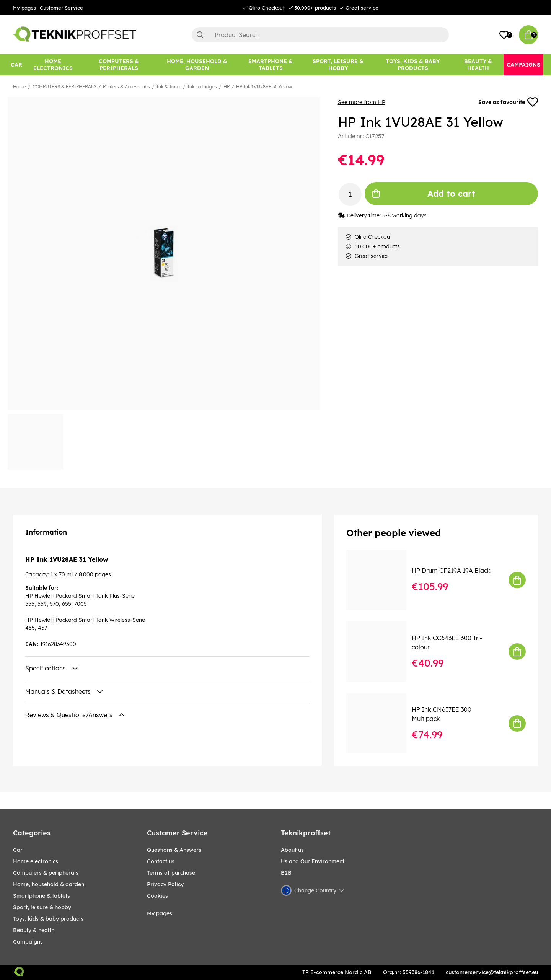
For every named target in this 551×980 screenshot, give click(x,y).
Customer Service (61, 8)
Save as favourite (508, 102)
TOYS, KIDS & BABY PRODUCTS (48, 919)
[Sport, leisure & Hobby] (338, 65)
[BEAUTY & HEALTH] (478, 65)
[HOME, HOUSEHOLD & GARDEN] (197, 65)
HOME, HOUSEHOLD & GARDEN (49, 884)
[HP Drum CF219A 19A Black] (382, 580)
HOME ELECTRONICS (36, 861)
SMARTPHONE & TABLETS (42, 896)
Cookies (157, 896)
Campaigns (28, 942)
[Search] (320, 35)
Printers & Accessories (126, 87)
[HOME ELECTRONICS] (53, 65)
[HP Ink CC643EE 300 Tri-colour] (382, 651)
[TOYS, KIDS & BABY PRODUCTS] (413, 65)
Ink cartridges (202, 87)
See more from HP (362, 102)
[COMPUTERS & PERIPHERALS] (119, 65)
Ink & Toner (169, 87)
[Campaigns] (523, 65)
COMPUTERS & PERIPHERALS (64, 87)
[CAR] (16, 65)
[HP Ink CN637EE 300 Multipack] (382, 723)
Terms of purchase (171, 873)
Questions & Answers (174, 850)
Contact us (161, 861)
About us (292, 850)
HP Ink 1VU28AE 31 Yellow (264, 87)
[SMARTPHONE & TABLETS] (271, 65)
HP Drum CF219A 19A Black (451, 571)
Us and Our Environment (313, 861)
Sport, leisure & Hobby (42, 907)
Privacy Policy (165, 884)
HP (227, 87)
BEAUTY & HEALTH (34, 930)
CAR (18, 850)
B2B (286, 873)
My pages (24, 8)
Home (20, 87)
